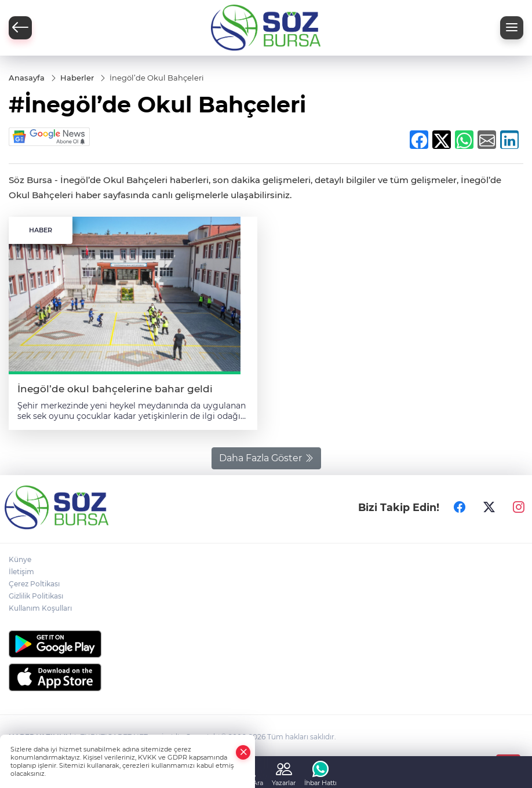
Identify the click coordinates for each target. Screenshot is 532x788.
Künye (20, 559)
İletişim (21, 572)
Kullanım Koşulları (40, 608)
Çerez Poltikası (34, 584)
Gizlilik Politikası (36, 596)
